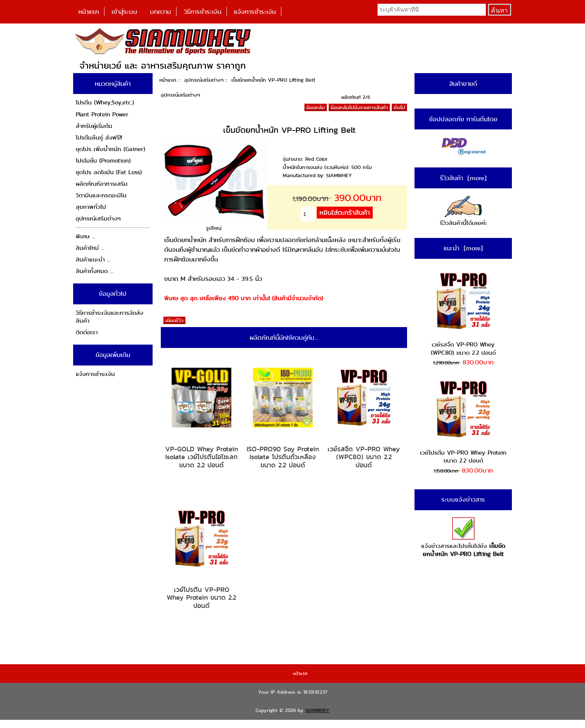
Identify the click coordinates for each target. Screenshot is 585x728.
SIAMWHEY (317, 710)
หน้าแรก (89, 12)
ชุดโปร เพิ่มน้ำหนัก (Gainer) (110, 149)
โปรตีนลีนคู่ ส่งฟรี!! (99, 137)
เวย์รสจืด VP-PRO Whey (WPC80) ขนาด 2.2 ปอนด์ (364, 457)
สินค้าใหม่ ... (90, 248)
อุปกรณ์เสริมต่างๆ (204, 80)
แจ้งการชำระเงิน (255, 12)
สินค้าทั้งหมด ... (95, 271)
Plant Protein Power (102, 114)
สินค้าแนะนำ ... (93, 259)
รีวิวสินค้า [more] (463, 178)
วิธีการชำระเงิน (203, 12)
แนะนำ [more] (463, 248)
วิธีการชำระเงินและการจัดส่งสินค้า (110, 317)
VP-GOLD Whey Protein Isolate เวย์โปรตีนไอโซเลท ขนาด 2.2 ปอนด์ (202, 457)
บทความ (160, 12)
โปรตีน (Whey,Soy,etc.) (105, 102)
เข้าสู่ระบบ (124, 12)
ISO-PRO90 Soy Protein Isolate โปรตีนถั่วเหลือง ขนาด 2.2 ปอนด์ (283, 457)
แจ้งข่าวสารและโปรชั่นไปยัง (463, 538)
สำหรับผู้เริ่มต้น (94, 126)
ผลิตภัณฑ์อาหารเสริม (102, 184)
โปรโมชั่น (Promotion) (103, 161)
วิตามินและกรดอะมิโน (101, 195)
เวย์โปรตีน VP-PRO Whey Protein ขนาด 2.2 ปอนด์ (201, 598)
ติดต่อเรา (87, 332)
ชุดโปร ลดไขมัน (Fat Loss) (109, 172)
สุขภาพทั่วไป (91, 207)
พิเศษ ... (85, 236)
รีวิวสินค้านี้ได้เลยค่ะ (463, 212)
